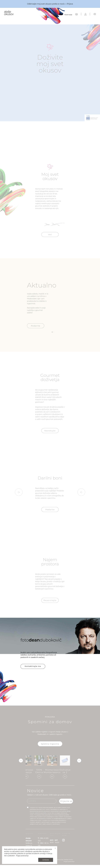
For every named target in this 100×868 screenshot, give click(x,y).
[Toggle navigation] (94, 14)
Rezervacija (68, 15)
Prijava (70, 4)
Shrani (46, 860)
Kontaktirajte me (33, 666)
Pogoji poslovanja (22, 856)
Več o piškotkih (9, 856)
